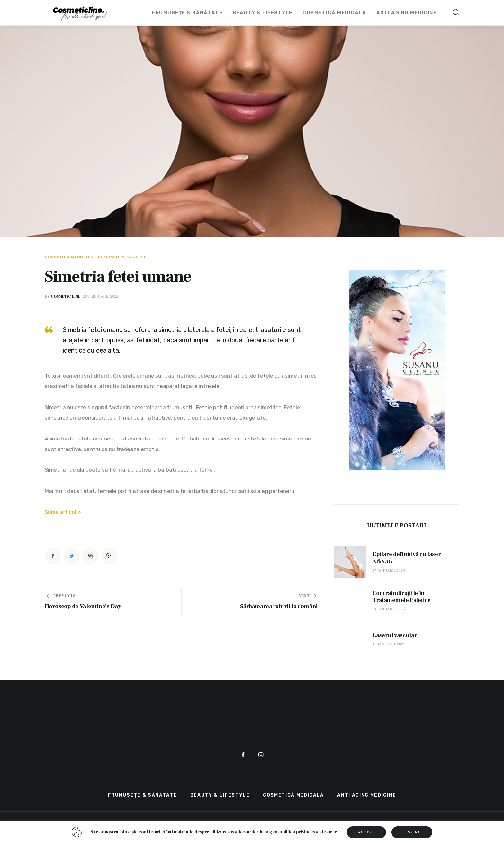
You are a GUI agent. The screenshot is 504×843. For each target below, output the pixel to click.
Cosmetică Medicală (69, 257)
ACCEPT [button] (366, 832)
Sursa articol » (63, 512)
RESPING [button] (412, 832)
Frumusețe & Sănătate (122, 257)
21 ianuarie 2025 (389, 609)
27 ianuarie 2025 (389, 571)
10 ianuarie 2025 (389, 644)
